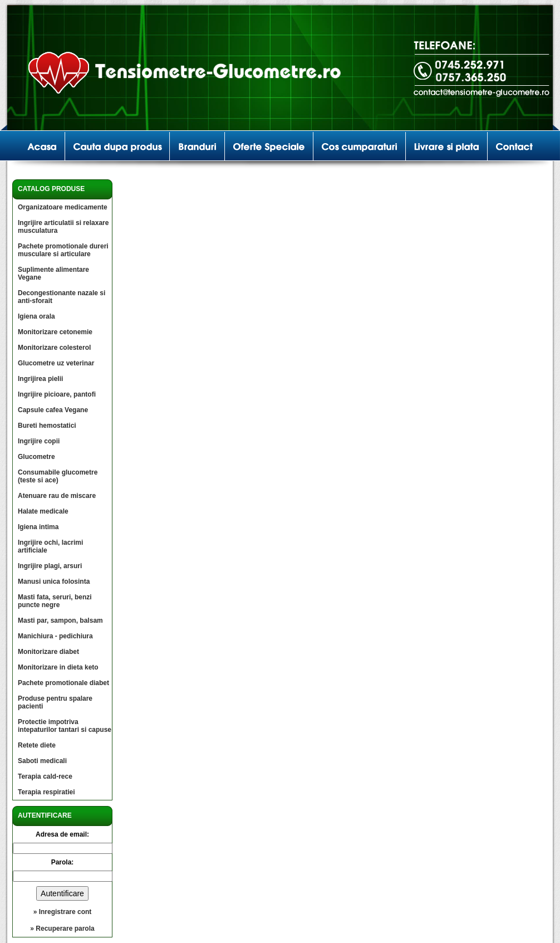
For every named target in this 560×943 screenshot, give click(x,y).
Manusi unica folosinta (54, 582)
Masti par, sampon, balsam (60, 620)
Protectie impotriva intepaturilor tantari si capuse (65, 726)
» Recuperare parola (62, 929)
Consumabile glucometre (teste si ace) (58, 476)
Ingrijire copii (39, 441)
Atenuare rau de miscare (57, 496)
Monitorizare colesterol (54, 348)
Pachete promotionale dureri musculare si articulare (63, 250)
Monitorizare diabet (48, 652)
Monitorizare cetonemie (55, 332)
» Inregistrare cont (63, 912)
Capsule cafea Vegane (53, 410)
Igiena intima (38, 527)
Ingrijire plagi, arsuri (50, 566)
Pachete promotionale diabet (63, 683)
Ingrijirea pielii (40, 379)
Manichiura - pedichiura (55, 636)
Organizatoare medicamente (63, 207)
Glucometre (36, 457)
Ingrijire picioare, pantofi (57, 394)
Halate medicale (43, 511)
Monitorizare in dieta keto (58, 667)
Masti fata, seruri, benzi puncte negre (55, 601)
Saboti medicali (42, 761)
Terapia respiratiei (46, 792)
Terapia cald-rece (45, 776)
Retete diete (37, 745)
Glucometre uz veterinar (56, 363)
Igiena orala (36, 316)
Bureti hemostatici (47, 426)
